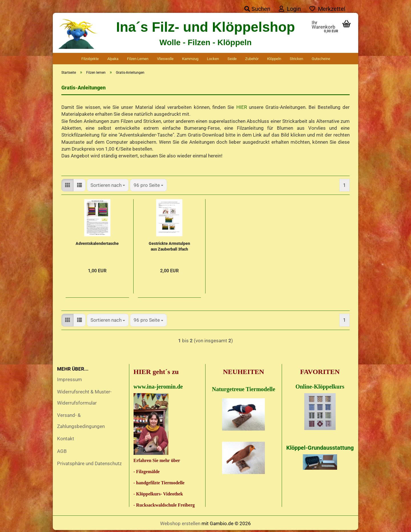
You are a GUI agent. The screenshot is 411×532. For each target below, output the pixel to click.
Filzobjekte (90, 59)
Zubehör (252, 59)
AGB (62, 453)
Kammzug (190, 59)
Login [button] (290, 9)
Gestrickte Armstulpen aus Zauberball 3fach (169, 248)
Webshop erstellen (180, 525)
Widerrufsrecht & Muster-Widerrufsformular (84, 399)
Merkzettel (327, 9)
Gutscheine (321, 59)
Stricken (296, 59)
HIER (242, 109)
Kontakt (66, 440)
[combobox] (108, 187)
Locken (213, 59)
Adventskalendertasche (97, 245)
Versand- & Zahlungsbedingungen (81, 422)
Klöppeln (274, 59)
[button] (68, 187)
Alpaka (113, 59)
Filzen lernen (138, 59)
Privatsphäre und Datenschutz (89, 465)
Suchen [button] (257, 9)
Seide (232, 59)
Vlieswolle (165, 59)
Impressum (69, 381)
